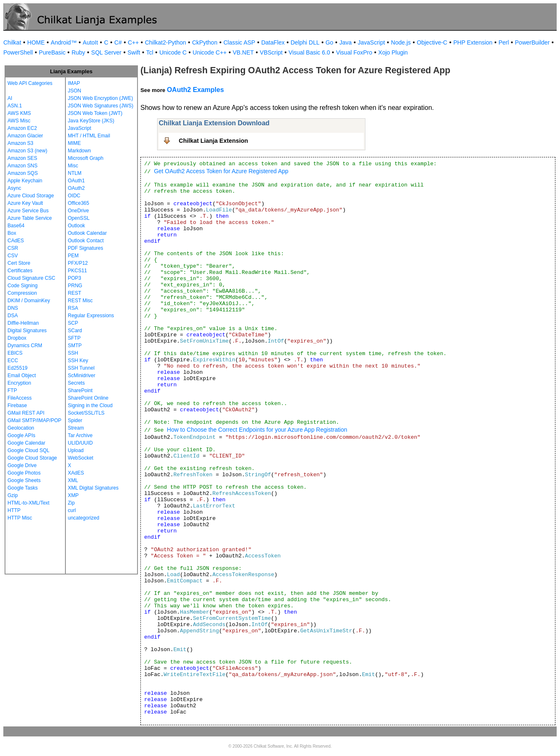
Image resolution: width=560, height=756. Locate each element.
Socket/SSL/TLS (86, 413)
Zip (71, 503)
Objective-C (432, 42)
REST (75, 293)
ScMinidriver (82, 376)
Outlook (76, 226)
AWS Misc (19, 121)
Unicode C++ (210, 52)
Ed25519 (17, 368)
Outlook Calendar (87, 233)
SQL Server (106, 52)
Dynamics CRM (25, 346)
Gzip (13, 495)
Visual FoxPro (354, 52)
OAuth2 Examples (195, 90)
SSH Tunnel (81, 368)
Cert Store (19, 263)
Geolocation (21, 428)
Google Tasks (23, 488)
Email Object (22, 376)
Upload (76, 450)
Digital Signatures (27, 331)
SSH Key (78, 361)
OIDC (74, 196)
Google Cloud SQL (29, 450)
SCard (75, 331)
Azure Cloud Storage (31, 196)
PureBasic (52, 52)
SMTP (75, 346)
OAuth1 (76, 181)
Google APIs (21, 435)
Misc (73, 166)
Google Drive (22, 465)
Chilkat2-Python (166, 42)
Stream (76, 428)
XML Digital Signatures (93, 488)
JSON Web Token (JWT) (95, 113)
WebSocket (81, 458)
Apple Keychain (25, 181)
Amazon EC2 (22, 128)
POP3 (75, 278)
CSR (13, 248)
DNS (13, 308)
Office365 (79, 203)
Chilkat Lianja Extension (213, 141)
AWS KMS (19, 113)
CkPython (205, 42)
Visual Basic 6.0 (309, 52)
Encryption (19, 383)
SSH (73, 353)
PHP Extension (473, 42)
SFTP (74, 338)
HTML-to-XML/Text (29, 503)
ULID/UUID (80, 443)
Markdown (79, 151)
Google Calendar (26, 443)
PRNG (75, 286)
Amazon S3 (20, 143)
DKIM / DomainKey (29, 301)
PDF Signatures (86, 248)
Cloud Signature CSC (31, 278)
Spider (75, 420)
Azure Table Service (30, 218)
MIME (74, 143)
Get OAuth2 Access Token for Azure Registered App (221, 171)
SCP (73, 323)
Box (12, 233)
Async (14, 188)
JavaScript (371, 42)
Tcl (150, 52)
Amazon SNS (22, 166)
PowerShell (18, 52)
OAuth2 (76, 188)
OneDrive (79, 211)
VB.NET (244, 52)
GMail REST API (26, 413)
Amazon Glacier (25, 136)
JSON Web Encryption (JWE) (100, 98)
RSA (73, 308)
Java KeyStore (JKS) (91, 121)
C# (118, 42)
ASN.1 (15, 106)
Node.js (401, 42)
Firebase (17, 405)
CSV (13, 256)
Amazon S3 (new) (27, 151)
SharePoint (80, 390)
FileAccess (20, 398)
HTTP (14, 510)
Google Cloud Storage (32, 458)
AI (10, 98)
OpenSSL (79, 218)
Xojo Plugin (393, 52)
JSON (75, 91)
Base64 (16, 226)
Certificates (20, 271)
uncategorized (84, 518)
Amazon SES (22, 158)
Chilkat (12, 42)
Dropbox (17, 338)
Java (345, 42)
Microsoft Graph (86, 158)
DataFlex (273, 42)
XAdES (76, 473)
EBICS (15, 353)
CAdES (16, 241)
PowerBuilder (532, 42)
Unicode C (173, 52)
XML (73, 480)
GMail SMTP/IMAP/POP (34, 420)
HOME (36, 42)
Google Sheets (24, 480)
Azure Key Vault (25, 203)
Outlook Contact (86, 241)
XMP (73, 495)
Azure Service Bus (28, 211)
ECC (13, 361)
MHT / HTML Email (89, 136)
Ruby (79, 52)
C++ (133, 42)
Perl (504, 42)
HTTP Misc (20, 518)
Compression (22, 293)
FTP (12, 390)
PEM (73, 256)
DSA (13, 316)
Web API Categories (30, 83)
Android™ (64, 42)
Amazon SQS (23, 173)
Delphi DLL (305, 42)
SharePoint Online (88, 398)
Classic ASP (239, 42)
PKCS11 (77, 271)
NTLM (75, 173)
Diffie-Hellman (23, 323)
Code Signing (22, 286)
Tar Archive (80, 435)
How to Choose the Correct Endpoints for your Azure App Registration (257, 430)
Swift (134, 52)
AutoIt (91, 42)
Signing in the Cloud (90, 405)
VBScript (271, 52)
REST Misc (80, 301)
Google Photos (24, 473)
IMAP (74, 83)
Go (329, 42)
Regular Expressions (91, 316)
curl (72, 510)
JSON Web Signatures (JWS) (101, 106)
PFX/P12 (78, 263)
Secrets (76, 383)
